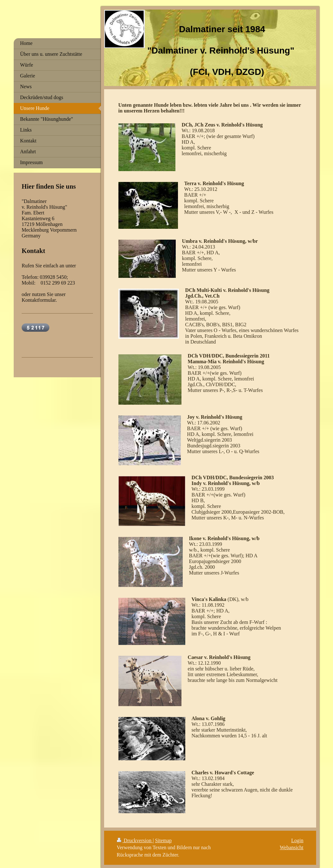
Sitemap (163, 840)
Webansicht (292, 847)
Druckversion (135, 840)
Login (297, 840)
